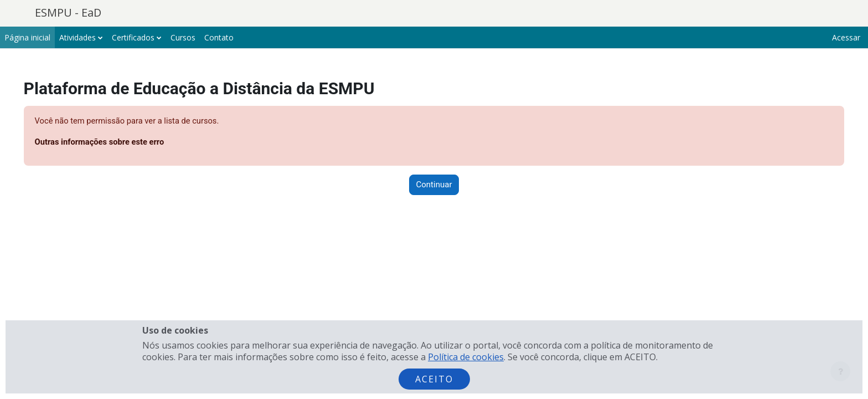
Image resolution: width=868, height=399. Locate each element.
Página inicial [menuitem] (27, 37)
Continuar (434, 185)
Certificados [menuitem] (133, 37)
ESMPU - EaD (68, 12)
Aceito (434, 379)
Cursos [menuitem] (183, 37)
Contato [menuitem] (219, 37)
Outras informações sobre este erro (117, 142)
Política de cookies (466, 357)
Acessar (846, 37)
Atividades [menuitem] (77, 37)
